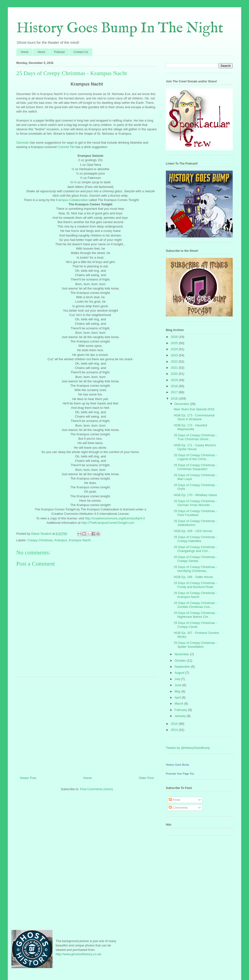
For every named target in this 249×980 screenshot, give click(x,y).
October (181, 661)
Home (25, 52)
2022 (175, 362)
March (179, 704)
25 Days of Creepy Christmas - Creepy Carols (195, 625)
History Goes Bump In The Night (120, 28)
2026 (175, 337)
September (183, 667)
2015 (175, 724)
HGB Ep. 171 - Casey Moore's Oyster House (195, 447)
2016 (175, 398)
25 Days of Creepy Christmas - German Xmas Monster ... (195, 503)
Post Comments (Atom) (96, 789)
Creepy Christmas (40, 540)
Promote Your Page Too (180, 774)
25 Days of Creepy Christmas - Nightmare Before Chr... (195, 615)
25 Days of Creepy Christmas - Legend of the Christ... (195, 457)
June (178, 685)
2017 (175, 392)
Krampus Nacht (80, 540)
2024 (175, 349)
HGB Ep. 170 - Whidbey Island (195, 495)
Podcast (59, 52)
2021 (175, 368)
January (181, 716)
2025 (175, 343)
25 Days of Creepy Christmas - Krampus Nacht (195, 595)
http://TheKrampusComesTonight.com (108, 523)
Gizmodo (23, 143)
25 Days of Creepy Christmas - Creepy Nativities (195, 539)
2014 (175, 730)
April (178, 697)
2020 (175, 374)
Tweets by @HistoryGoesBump (188, 748)
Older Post (146, 778)
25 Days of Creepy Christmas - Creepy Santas (195, 559)
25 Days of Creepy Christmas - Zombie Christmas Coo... (195, 605)
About (41, 52)
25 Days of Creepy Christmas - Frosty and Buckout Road (195, 585)
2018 (175, 386)
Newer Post (28, 778)
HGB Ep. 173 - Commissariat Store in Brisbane (194, 417)
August (180, 673)
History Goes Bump (177, 765)
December (182, 404)
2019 (175, 380)
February (181, 710)
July (178, 679)
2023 (175, 355)
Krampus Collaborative (72, 200)
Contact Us (81, 52)
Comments (178, 808)
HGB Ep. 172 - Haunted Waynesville (190, 427)
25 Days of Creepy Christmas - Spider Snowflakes (195, 645)
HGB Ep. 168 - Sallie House (193, 577)
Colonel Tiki (66, 147)
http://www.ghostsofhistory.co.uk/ (79, 954)
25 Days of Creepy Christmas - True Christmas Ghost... (195, 437)
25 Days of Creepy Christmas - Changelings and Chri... (195, 549)
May (178, 691)
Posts (175, 800)
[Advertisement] (87, 725)
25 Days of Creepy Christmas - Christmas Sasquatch (195, 467)
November (182, 654)
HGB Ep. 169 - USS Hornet (193, 531)
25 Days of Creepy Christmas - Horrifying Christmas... (195, 569)
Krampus (61, 540)
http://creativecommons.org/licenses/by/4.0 (115, 518)
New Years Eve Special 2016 (194, 409)
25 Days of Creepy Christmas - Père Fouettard (195, 513)
